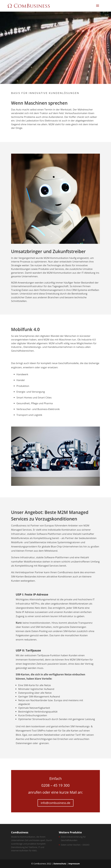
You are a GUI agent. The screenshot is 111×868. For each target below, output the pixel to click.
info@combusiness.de (56, 803)
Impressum (74, 864)
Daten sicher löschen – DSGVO (75, 845)
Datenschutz (60, 864)
